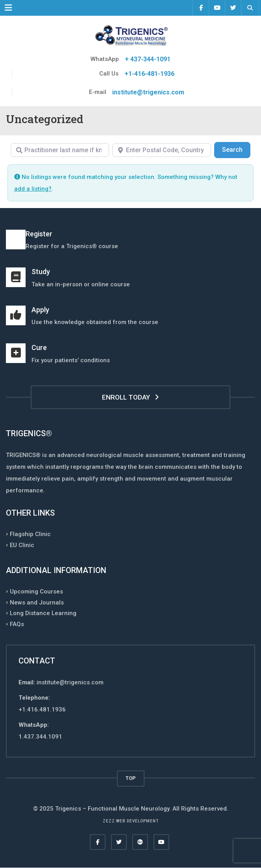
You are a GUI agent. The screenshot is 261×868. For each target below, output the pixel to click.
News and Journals (37, 602)
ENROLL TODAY (130, 397)
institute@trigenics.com (148, 92)
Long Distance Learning (43, 613)
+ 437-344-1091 (148, 59)
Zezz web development (131, 821)
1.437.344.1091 (40, 737)
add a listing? (33, 189)
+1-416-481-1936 (149, 74)
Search (236, 149)
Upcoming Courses (36, 592)
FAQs (17, 624)
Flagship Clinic (30, 534)
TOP (131, 778)
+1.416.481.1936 (42, 710)
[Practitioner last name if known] (60, 150)
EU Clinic (22, 545)
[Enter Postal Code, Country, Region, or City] (161, 150)
